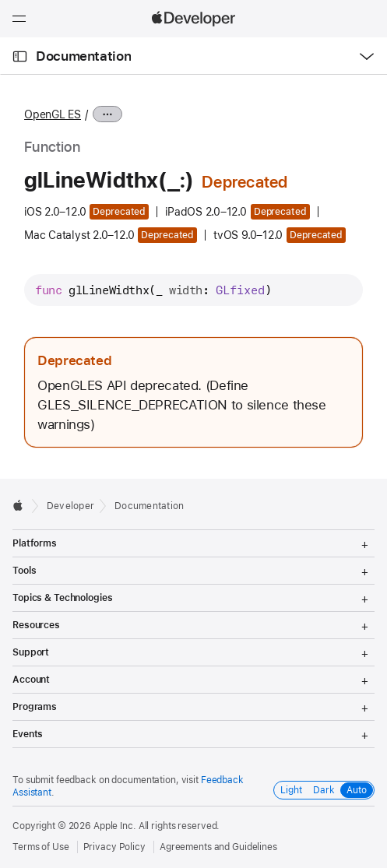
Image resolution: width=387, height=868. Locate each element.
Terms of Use (41, 847)
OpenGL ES (53, 114)
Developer (70, 506)
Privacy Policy (114, 847)
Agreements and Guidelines (218, 847)
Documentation (83, 56)
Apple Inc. (115, 826)
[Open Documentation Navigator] (20, 56)
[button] (0, 0)
